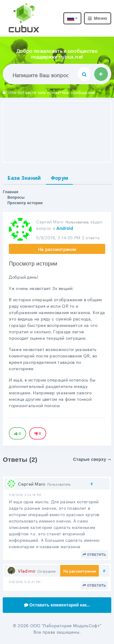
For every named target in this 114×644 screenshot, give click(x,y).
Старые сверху (92, 459)
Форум (60, 178)
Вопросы (16, 197)
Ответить (94, 555)
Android (65, 228)
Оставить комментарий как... (57, 605)
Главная (10, 192)
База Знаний (24, 178)
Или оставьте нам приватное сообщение (49, 92)
